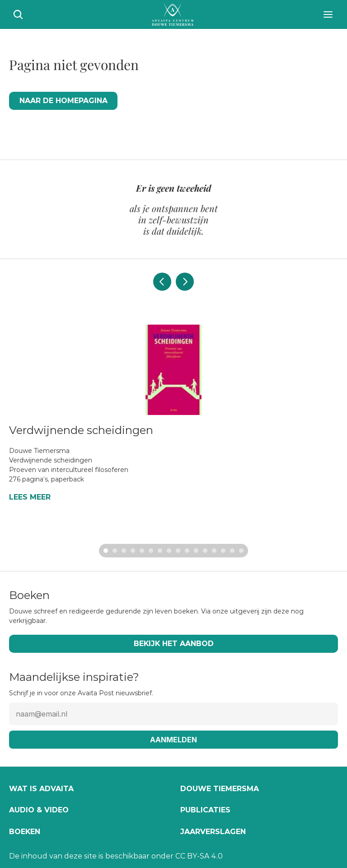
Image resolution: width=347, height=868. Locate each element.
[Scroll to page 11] (196, 551)
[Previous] (162, 282)
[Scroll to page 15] (232, 551)
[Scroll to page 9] (178, 551)
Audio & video (39, 810)
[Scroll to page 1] (105, 551)
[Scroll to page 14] (223, 551)
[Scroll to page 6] (151, 551)
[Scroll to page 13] (214, 551)
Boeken (25, 832)
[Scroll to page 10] (187, 551)
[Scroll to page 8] (169, 551)
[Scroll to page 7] (160, 551)
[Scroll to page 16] (242, 551)
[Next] (185, 282)
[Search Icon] (18, 14)
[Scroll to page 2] (115, 551)
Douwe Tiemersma (220, 789)
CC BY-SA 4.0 (199, 856)
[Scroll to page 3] (124, 551)
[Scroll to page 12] (205, 551)
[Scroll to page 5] (142, 551)
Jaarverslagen (213, 832)
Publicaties (205, 810)
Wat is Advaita (41, 789)
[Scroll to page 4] (133, 551)
